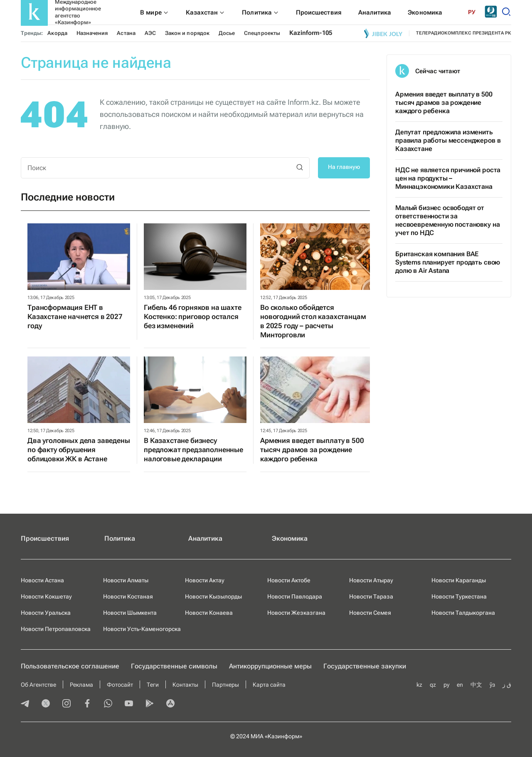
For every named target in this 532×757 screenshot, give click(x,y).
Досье (227, 33)
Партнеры (225, 685)
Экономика (290, 538)
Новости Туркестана (459, 596)
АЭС (150, 33)
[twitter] (46, 704)
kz (419, 685)
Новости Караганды (459, 580)
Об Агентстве (38, 685)
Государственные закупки (365, 666)
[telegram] (25, 704)
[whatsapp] (108, 704)
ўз (492, 685)
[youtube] (129, 704)
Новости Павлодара (295, 596)
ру (446, 685)
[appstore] (170, 704)
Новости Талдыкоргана (463, 613)
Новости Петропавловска (56, 629)
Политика (120, 538)
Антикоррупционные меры (270, 666)
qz (433, 685)
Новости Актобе (289, 580)
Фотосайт (120, 685)
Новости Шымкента (130, 613)
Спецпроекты (262, 33)
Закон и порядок (187, 33)
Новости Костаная (128, 596)
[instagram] (66, 704)
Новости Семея (370, 613)
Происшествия (45, 538)
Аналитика (205, 538)
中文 (476, 685)
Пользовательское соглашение (70, 666)
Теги (153, 685)
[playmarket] (150, 704)
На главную (344, 167)
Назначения (92, 33)
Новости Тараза (371, 596)
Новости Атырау (371, 580)
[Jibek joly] (383, 33)
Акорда (57, 33)
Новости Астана (42, 580)
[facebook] (87, 704)
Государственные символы (174, 666)
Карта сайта (269, 685)
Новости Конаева (209, 613)
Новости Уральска (46, 613)
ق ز (507, 685)
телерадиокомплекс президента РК (464, 33)
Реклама (81, 685)
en (460, 685)
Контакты (185, 685)
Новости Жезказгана (296, 613)
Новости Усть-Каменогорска (142, 629)
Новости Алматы (126, 580)
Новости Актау (205, 580)
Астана (126, 33)
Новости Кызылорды (213, 596)
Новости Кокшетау (46, 596)
